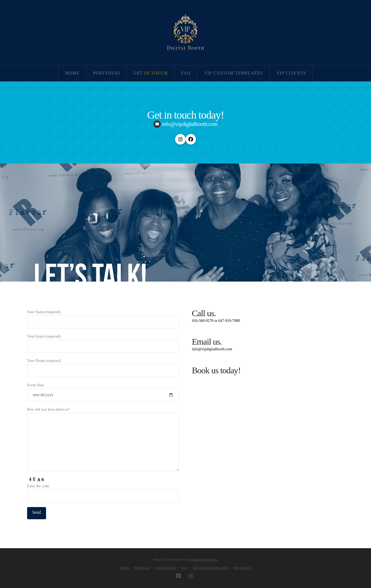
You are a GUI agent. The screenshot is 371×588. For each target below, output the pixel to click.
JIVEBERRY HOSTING (203, 560)
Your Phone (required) (103, 366)
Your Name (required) (103, 317)
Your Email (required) (103, 342)
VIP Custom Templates (210, 568)
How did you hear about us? (103, 413)
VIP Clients (242, 568)
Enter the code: (103, 491)
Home (124, 568)
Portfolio (142, 568)
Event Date (103, 391)
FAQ (184, 568)
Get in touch (166, 568)
